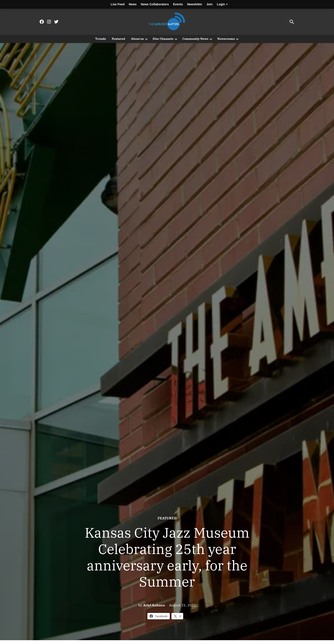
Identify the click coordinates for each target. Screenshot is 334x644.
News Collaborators (155, 4)
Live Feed (118, 4)
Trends (101, 39)
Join (209, 4)
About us (137, 39)
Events (178, 4)
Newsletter (195, 4)
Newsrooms (226, 39)
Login (222, 4)
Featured (118, 39)
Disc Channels (163, 39)
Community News (195, 39)
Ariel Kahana (154, 605)
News (133, 4)
